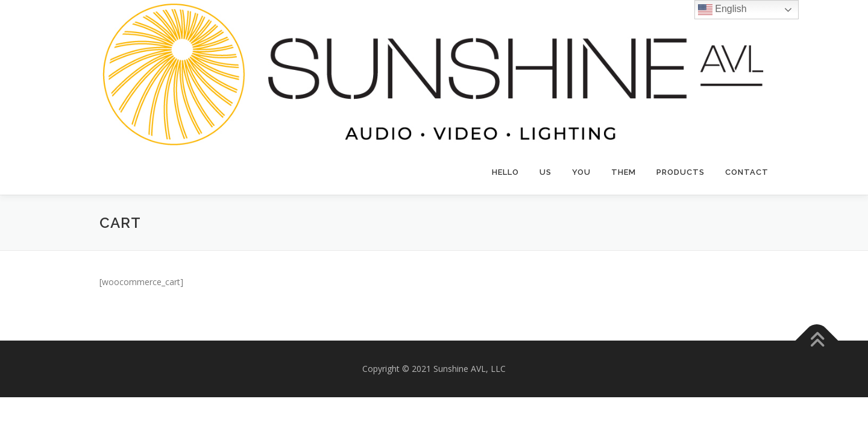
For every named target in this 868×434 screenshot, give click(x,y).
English (722, 10)
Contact (747, 172)
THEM (624, 172)
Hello (505, 172)
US (546, 172)
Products (681, 172)
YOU (581, 172)
